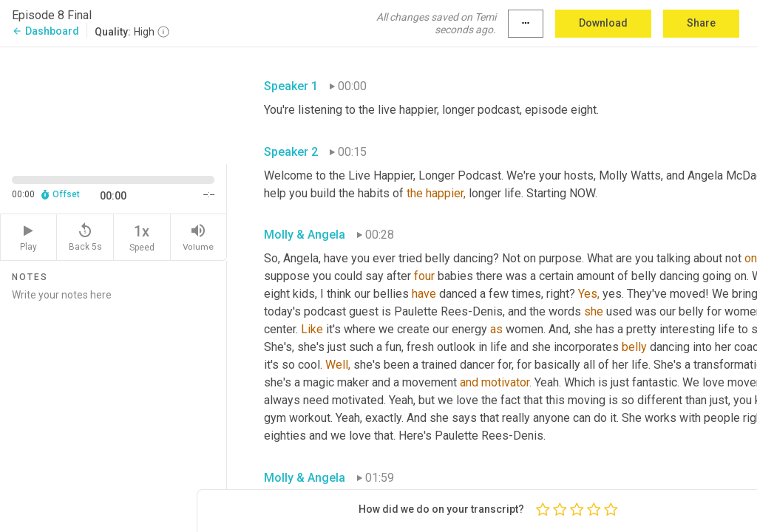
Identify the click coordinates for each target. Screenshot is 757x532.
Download (603, 23)
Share (701, 23)
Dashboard (45, 31)
